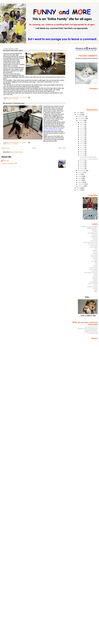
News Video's (93, 269)
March (81, 182)
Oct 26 (82, 132)
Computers (94, 236)
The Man (6, 161)
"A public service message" (89, 227)
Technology (94, 282)
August (81, 173)
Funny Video (94, 247)
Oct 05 (82, 165)
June (80, 176)
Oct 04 (82, 167)
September (82, 171)
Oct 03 (82, 169)
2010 (79, 113)
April (80, 180)
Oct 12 (82, 151)
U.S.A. (96, 285)
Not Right (95, 271)
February (81, 184)
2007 (79, 190)
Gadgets (95, 250)
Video (96, 290)
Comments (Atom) (17, 152)
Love (96, 265)
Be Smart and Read (91, 327)
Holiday (95, 253)
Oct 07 (82, 161)
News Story (94, 268)
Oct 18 (82, 146)
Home (34, 148)
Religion (95, 279)
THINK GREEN (93, 284)
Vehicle (95, 288)
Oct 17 (82, 147)
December (82, 116)
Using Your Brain (92, 287)
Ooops (95, 274)
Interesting (94, 257)
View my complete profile (9, 163)
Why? (96, 291)
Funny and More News (90, 242)
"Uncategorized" (93, 233)
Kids (96, 263)
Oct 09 (82, 155)
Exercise (95, 238)
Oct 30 (82, 124)
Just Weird (94, 261)
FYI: (96, 249)
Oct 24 (82, 136)
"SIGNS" (95, 231)
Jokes (96, 260)
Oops (96, 276)
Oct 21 (82, 140)
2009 (79, 115)
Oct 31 (82, 122)
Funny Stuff (94, 246)
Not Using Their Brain (91, 272)
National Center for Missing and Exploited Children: (88, 329)
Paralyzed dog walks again (13, 50)
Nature (95, 266)
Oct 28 (82, 128)
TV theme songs (92, 333)
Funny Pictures (93, 244)
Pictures (95, 277)
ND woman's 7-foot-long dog (14, 103)
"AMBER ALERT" (92, 228)
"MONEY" (94, 230)
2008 (79, 188)
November (82, 118)
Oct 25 (82, 134)
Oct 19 (82, 144)
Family (95, 239)
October (81, 120)
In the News (15, 99)
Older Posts (62, 148)
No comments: (24, 97)
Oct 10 (82, 153)
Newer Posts (5, 148)
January (81, 186)
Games (95, 252)
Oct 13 (82, 149)
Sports (96, 280)
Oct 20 (82, 142)
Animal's (9, 99)
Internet (95, 258)
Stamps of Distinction (91, 332)
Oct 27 (82, 130)
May (80, 178)
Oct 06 (82, 163)
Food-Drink (94, 241)
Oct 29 (82, 126)
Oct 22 (82, 138)
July (80, 174)
